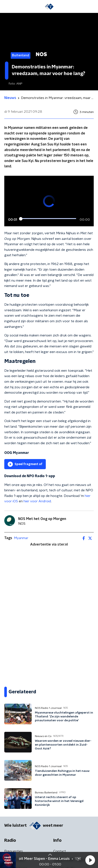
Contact (60, 851)
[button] (90, 860)
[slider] (48, 219)
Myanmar (21, 538)
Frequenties (14, 851)
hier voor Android (37, 501)
